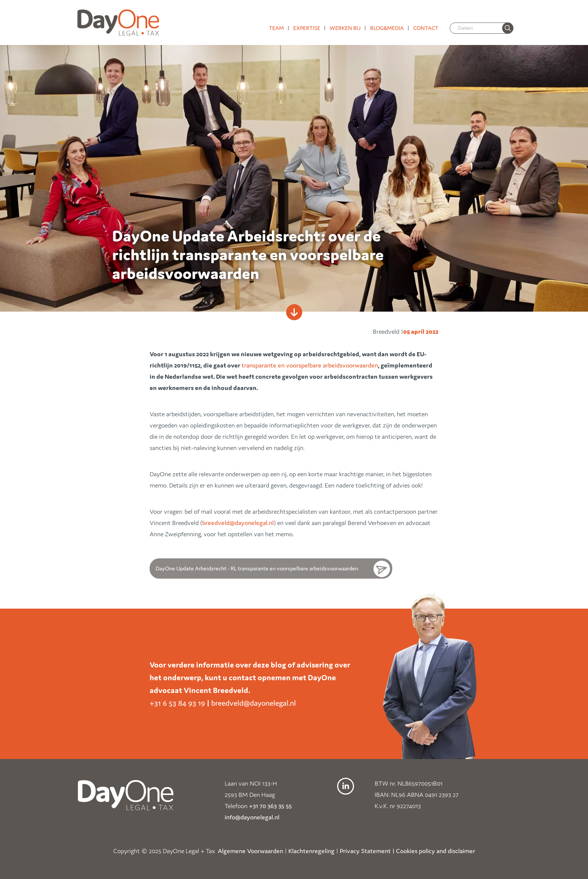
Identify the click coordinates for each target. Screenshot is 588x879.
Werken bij (345, 28)
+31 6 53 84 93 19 (177, 703)
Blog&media (387, 28)
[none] (508, 28)
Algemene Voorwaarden (250, 851)
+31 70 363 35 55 (270, 806)
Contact (426, 28)
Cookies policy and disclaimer (436, 851)
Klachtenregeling (311, 851)
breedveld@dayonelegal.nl (238, 523)
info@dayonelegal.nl (252, 817)
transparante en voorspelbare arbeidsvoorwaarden (310, 365)
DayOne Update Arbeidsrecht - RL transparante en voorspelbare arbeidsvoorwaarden (257, 568)
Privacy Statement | (367, 851)
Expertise (307, 28)
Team (276, 28)
